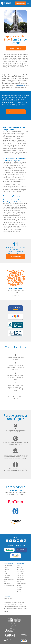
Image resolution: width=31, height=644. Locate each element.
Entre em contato (8, 566)
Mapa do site (7, 584)
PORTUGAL (19, 568)
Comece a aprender (16, 48)
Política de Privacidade (9, 586)
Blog (5, 572)
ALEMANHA (20, 588)
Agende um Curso (20, 3)
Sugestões (6, 578)
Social (5, 574)
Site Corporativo (8, 576)
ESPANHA (19, 590)
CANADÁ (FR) (20, 578)
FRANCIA (19, 591)
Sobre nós (6, 568)
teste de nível (21, 85)
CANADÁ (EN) (20, 576)
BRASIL (18, 566)
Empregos (6, 570)
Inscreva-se (5, 96)
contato (20, 89)
